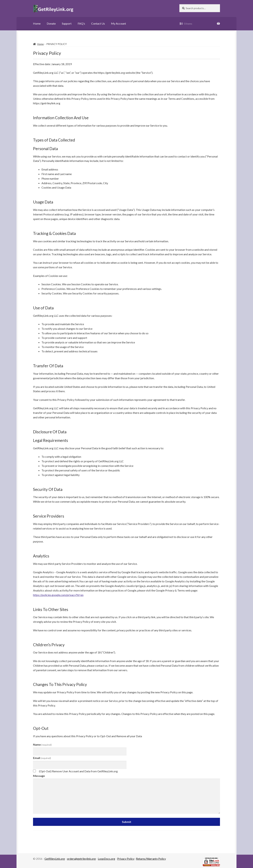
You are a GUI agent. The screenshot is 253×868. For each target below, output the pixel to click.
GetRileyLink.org (55, 859)
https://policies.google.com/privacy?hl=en (58, 595)
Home (37, 23)
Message (39, 776)
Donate (51, 23)
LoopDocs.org (106, 859)
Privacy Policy (126, 859)
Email (42, 758)
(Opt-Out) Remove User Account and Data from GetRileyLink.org (78, 771)
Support (67, 23)
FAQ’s (81, 23)
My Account (119, 23)
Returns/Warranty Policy (151, 859)
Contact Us (98, 23)
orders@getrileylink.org (81, 859)
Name (42, 744)
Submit (127, 822)
